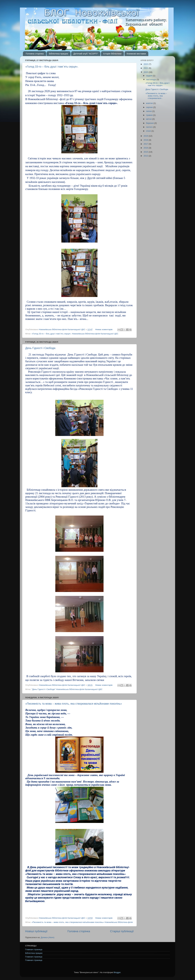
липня (149, 111)
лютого (150, 127)
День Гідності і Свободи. (41, 348)
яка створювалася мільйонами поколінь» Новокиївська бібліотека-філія (99, 922)
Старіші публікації (122, 931)
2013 (146, 156)
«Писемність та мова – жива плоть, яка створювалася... (156, 96)
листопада (151, 80)
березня (150, 123)
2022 (146, 64)
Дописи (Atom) (47, 937)
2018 (146, 140)
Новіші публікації (36, 931)
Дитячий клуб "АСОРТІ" (86, 54)
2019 (146, 136)
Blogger (117, 972)
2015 (146, 152)
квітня (149, 119)
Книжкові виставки (136, 54)
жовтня (150, 103)
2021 (146, 68)
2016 (146, 148)
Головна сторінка (35, 54)
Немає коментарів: (104, 329)
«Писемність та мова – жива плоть (48, 922)
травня (150, 115)
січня (149, 131)
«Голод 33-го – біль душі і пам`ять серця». (52, 67)
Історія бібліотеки (112, 54)
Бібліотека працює (58, 54)
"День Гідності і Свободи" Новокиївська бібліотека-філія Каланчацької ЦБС (67, 689)
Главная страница (34, 949)
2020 (146, 72)
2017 (146, 144)
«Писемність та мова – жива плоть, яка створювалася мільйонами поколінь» (74, 704)
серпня (150, 107)
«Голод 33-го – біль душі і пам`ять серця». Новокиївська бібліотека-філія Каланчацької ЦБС (75, 334)
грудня (149, 76)
